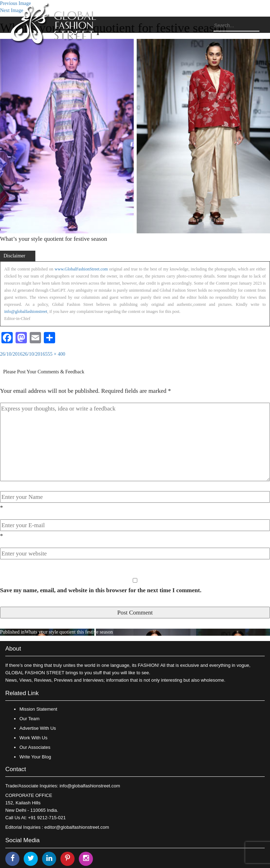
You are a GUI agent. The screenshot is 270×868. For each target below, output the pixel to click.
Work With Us (33, 738)
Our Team (30, 719)
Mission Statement (38, 709)
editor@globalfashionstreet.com (77, 827)
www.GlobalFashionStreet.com (81, 269)
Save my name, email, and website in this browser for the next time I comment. (101, 590)
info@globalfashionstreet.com (90, 786)
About (13, 649)
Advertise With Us (38, 728)
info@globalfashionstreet (26, 311)
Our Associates (35, 747)
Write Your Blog (35, 757)
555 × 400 (55, 354)
